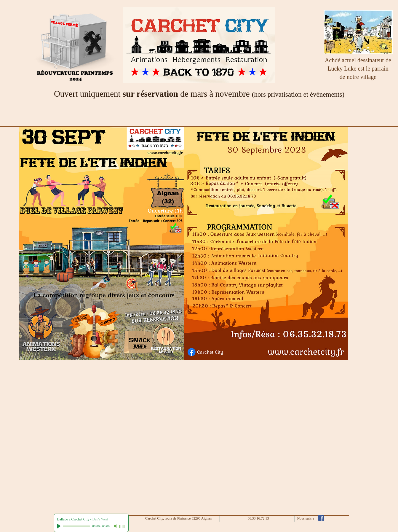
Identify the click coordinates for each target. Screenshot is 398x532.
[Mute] (116, 526)
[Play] (60, 526)
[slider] (122, 526)
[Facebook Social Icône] (321, 518)
